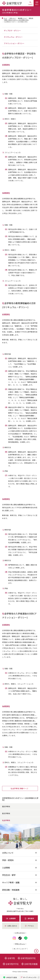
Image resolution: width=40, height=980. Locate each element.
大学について (12, 18)
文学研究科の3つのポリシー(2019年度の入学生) (20, 799)
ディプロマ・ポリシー (12, 30)
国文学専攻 (6, 806)
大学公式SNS (20, 933)
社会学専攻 (6, 820)
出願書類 (11, 918)
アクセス (29, 926)
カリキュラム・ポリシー (13, 37)
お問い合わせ (11, 926)
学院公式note (20, 944)
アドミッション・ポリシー (14, 43)
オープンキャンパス (29, 977)
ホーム (5, 18)
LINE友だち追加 (10, 977)
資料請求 (29, 918)
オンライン (20, 949)
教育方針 (31, 18)
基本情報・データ (22, 18)
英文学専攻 (6, 813)
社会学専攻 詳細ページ (19, 788)
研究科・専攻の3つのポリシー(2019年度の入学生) (16, 20)
